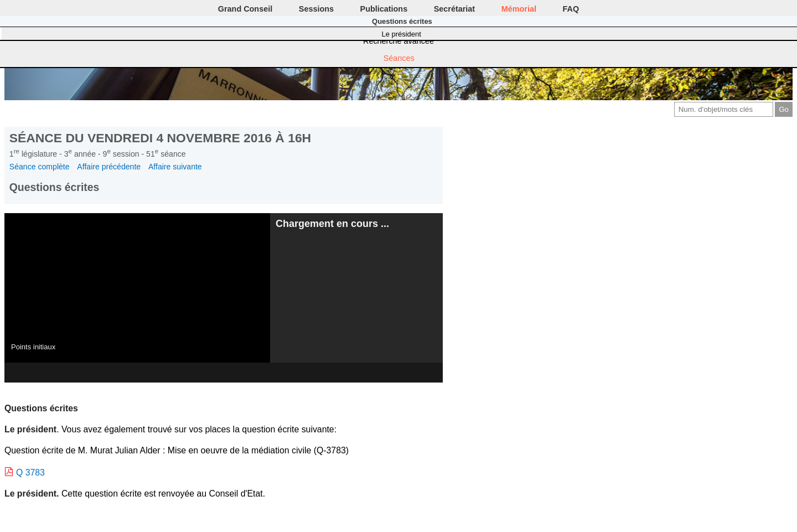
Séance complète (40, 167)
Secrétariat (454, 9)
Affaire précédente (109, 167)
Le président (402, 34)
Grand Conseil (245, 9)
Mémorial (519, 9)
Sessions (316, 9)
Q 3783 (30, 472)
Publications (384, 9)
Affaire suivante (175, 167)
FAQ (571, 9)
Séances (399, 58)
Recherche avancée (398, 41)
